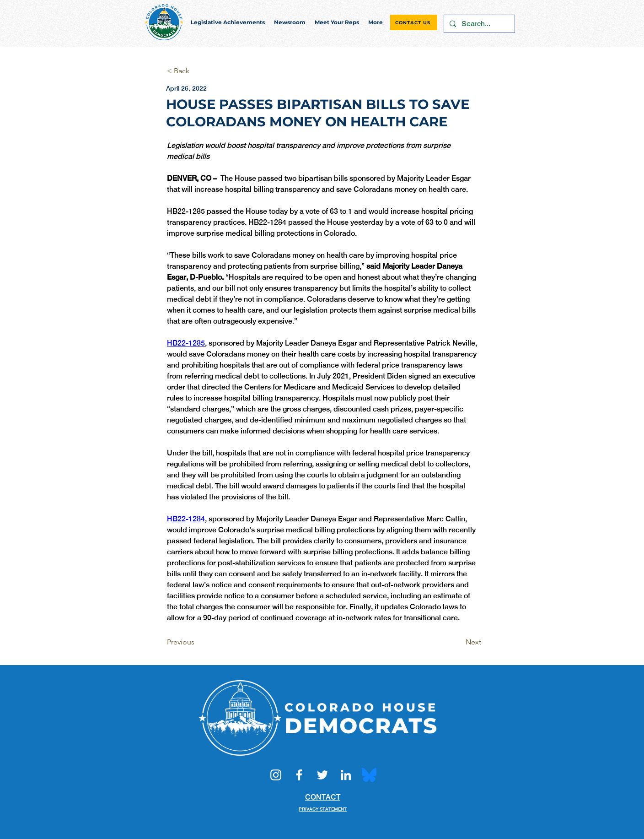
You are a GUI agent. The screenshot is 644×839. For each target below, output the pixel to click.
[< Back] (197, 71)
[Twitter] (322, 775)
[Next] (458, 642)
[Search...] (478, 24)
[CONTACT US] (414, 22)
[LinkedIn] (346, 775)
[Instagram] (276, 775)
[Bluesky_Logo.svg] (369, 775)
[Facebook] (299, 775)
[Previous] (197, 642)
